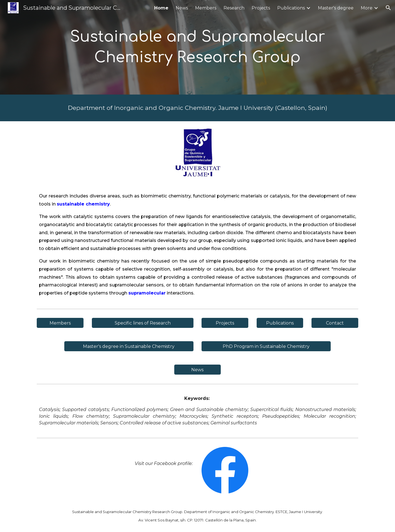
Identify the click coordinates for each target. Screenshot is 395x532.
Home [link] (161, 8)
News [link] (182, 8)
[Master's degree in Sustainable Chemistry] (129, 346)
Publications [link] (291, 8)
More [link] (367, 8)
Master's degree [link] (336, 8)
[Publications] (280, 323)
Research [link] (234, 8)
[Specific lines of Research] (143, 323)
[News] (198, 370)
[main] (197, 47)
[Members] (60, 323)
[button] (388, 8)
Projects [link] (261, 8)
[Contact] (335, 323)
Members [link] (206, 8)
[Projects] (225, 323)
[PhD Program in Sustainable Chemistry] (266, 346)
